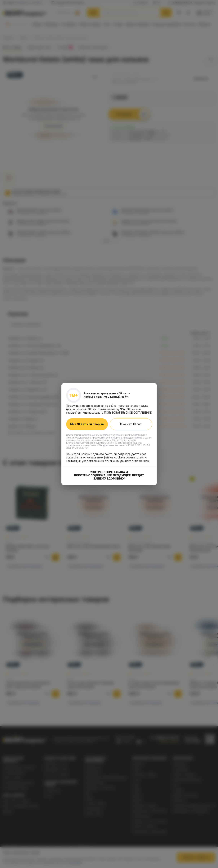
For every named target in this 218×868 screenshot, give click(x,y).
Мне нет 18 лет (131, 424)
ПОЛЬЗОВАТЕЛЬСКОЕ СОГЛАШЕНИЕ (128, 413)
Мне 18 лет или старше (87, 424)
